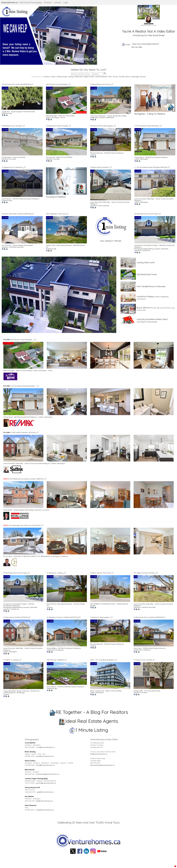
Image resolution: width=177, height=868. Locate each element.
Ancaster (13, 159)
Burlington (144, 159)
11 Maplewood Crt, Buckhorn (12, 167)
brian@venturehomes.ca (45, 756)
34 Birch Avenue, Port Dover (101, 573)
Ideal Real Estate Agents (88, 721)
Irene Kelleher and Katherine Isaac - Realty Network (109, 604)
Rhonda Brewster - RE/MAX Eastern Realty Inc (107, 153)
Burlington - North (59, 117)
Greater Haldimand (107, 117)
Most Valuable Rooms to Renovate (151, 286)
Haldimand (78, 77)
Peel (110, 77)
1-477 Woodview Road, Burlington (147, 126)
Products (48, 2)
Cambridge (135, 77)
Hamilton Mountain (17, 247)
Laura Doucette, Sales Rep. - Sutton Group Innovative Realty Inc (110, 203)
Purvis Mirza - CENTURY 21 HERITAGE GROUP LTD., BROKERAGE (27, 556)
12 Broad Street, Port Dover (101, 84)
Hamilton (47, 77)
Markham (65, 556)
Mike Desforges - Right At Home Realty (60, 116)
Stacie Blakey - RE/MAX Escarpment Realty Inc (64, 648)
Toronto (115, 77)
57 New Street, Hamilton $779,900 (19, 432)
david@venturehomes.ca (45, 765)
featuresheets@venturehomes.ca (102, 765)
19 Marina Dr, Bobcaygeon (100, 617)
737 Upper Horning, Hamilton (144, 573)
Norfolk (122, 77)
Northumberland (101, 77)
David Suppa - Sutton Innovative (14, 157)
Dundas (57, 159)
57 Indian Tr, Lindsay (11, 660)
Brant (92, 77)
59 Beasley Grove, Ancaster (12, 126)
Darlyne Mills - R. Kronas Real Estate (147, 691)
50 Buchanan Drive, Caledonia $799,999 (148, 617)
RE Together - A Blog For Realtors (88, 712)
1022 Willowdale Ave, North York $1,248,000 (22, 525)
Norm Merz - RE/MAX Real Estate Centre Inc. (150, 648)
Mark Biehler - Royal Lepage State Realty (18, 510)
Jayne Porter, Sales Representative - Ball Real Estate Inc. (65, 246)
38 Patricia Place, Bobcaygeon (102, 126)
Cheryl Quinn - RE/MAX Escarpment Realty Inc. (152, 157)
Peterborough (62, 77)
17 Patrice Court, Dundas (143, 660)
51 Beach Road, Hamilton (100, 167)
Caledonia (60, 650)
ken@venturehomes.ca (44, 801)
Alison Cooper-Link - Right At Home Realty (106, 691)
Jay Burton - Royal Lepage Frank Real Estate (18, 112)
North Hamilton (104, 206)
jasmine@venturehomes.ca (46, 783)
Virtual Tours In (37, 77)
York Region (56, 556)
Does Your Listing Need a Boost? (146, 44)
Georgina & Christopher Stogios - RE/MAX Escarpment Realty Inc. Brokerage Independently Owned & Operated (20, 606)
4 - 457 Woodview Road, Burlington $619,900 (151, 167)
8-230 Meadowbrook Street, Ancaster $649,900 (23, 479)
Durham (143, 77)
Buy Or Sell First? (144, 308)
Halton (53, 77)
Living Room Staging (145, 296)
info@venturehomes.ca (99, 754)
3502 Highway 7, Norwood (56, 214)
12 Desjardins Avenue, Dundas (57, 126)
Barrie (127, 77)
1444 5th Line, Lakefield (55, 660)
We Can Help (137, 47)
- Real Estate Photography (21, 2)
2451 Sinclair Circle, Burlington (57, 84)
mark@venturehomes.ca (45, 810)
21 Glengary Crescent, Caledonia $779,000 (62, 617)
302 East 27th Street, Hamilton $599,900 (17, 214)
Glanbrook (146, 250)
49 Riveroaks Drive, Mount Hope (146, 214)
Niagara (86, 77)
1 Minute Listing (88, 730)
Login (66, 2)
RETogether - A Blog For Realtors (150, 114)
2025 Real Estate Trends (147, 274)
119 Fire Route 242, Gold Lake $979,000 (16, 84)
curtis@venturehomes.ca (45, 747)
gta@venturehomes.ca (45, 792)
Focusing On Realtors (56, 197)
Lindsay (71, 77)
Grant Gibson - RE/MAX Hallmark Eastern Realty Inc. (21, 199)
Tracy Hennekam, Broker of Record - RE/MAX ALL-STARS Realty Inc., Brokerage (22, 692)
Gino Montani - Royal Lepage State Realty (17, 245)
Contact (57, 2)
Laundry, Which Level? (146, 263)
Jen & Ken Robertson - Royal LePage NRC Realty (108, 116)
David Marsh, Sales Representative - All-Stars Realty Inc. (66, 605)
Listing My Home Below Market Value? (152, 319)
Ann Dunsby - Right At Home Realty (59, 157)
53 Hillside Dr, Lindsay (55, 573)
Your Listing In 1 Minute (111, 241)
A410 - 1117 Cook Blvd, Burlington (102, 660)
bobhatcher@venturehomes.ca (48, 774)
